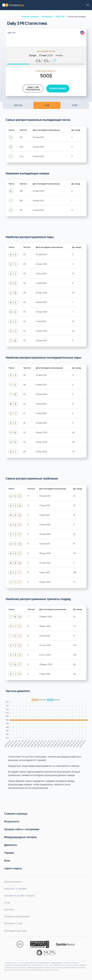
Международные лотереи (20, 837)
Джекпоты (11, 845)
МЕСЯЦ (18, 105)
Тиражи (9, 853)
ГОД (47, 105)
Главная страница (30, 17)
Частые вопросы (13, 882)
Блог (7, 860)
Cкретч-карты (13, 868)
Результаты (47, 17)
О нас (7, 903)
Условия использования (17, 916)
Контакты (9, 910)
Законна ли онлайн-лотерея (19, 896)
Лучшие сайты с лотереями (22, 829)
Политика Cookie (13, 923)
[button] (88, 5)
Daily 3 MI (60, 17)
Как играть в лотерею (16, 889)
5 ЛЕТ (75, 105)
